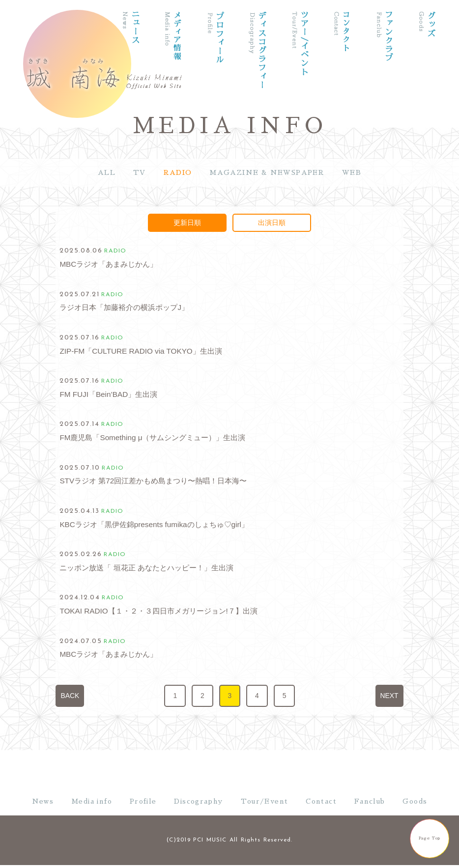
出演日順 (272, 223)
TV (140, 172)
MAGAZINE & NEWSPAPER (267, 172)
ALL (107, 172)
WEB (352, 172)
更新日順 (187, 223)
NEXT (389, 696)
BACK (70, 696)
